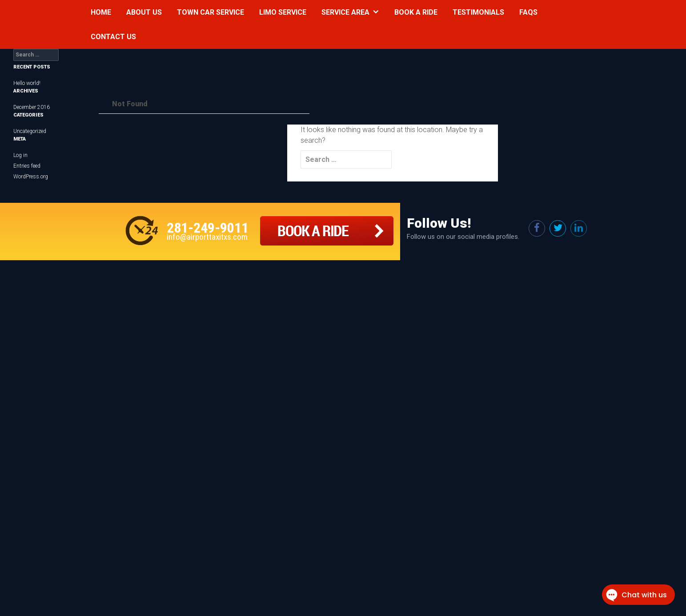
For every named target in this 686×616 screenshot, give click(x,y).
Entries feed (27, 166)
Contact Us (113, 37)
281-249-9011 (208, 228)
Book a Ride (416, 12)
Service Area (345, 12)
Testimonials (478, 12)
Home (101, 12)
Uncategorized (30, 131)
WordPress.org (31, 177)
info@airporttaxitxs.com (207, 237)
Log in (20, 155)
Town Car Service (211, 12)
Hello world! (27, 83)
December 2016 (32, 107)
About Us (144, 12)
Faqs (528, 12)
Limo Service (283, 12)
